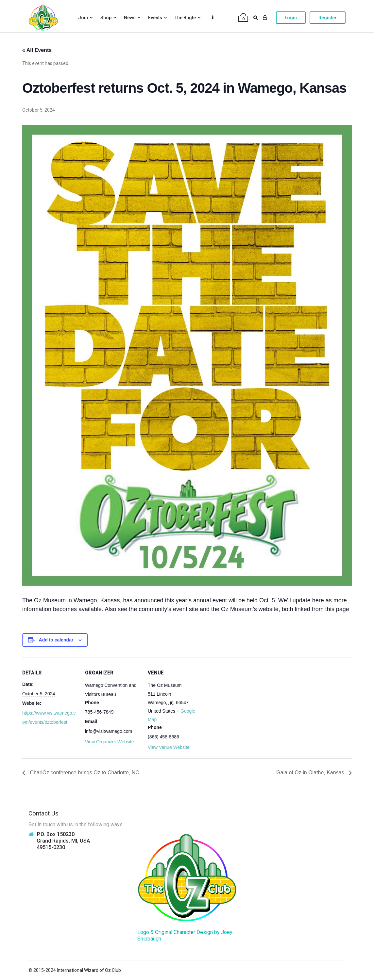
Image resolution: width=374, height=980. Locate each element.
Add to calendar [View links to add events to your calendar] (56, 640)
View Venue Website (169, 747)
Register (328, 18)
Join (83, 18)
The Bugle (185, 18)
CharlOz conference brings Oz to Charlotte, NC (84, 773)
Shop (106, 18)
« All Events (37, 50)
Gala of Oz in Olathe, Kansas (311, 773)
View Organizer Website (110, 742)
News (130, 18)
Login (291, 18)
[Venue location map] (245, 702)
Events (155, 18)
